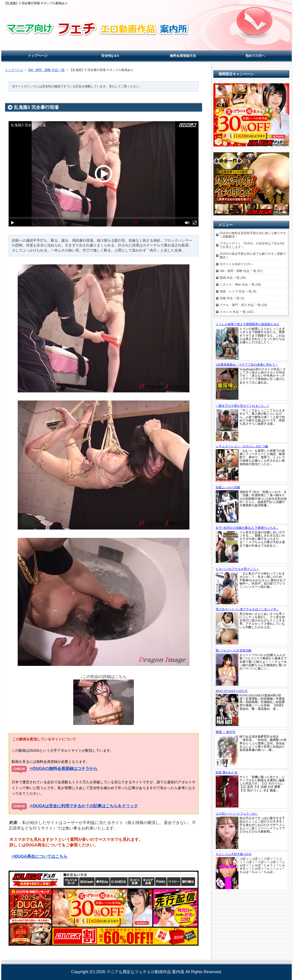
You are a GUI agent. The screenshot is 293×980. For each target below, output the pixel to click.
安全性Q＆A (110, 56)
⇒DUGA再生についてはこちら (39, 856)
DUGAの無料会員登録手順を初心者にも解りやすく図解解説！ (253, 235)
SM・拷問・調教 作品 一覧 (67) (241, 271)
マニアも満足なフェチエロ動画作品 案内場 (145, 972)
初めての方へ (255, 56)
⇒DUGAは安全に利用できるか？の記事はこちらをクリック (83, 806)
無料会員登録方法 (183, 56)
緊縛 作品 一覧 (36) (233, 278)
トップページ (14, 70)
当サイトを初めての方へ (236, 264)
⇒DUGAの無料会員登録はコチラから (63, 769)
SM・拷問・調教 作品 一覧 (46, 70)
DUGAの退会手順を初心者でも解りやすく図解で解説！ (253, 256)
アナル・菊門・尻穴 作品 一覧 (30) (243, 305)
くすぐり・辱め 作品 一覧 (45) (240, 285)
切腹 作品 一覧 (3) (232, 298)
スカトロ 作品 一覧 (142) (237, 312)
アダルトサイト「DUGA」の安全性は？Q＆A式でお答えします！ (252, 245)
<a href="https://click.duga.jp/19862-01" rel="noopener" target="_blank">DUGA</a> (251, 361)
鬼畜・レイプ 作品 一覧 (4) (238, 291)
